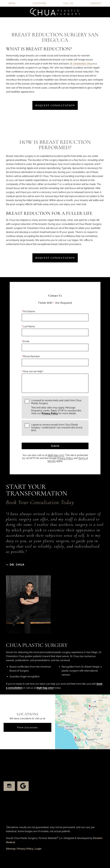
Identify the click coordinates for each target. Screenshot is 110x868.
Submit (55, 446)
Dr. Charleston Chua (81, 64)
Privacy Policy (50, 413)
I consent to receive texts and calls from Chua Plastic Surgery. (58, 407)
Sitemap (11, 849)
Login (38, 849)
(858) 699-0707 (56, 455)
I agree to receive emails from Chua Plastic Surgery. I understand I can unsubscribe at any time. (57, 428)
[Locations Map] (83, 722)
